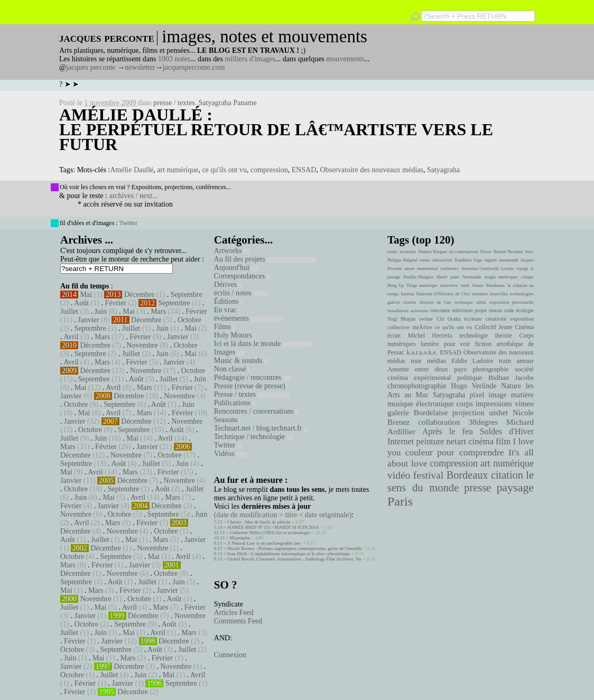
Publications (235, 403)
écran (394, 335)
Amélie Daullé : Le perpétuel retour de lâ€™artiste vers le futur (276, 129)
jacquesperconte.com (194, 67)
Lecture (507, 269)
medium (480, 294)
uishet (498, 413)
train (505, 361)
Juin (101, 311)
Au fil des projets (265, 259)
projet (481, 310)
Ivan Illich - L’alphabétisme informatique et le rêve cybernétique (289, 554)
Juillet (69, 311)
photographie (491, 369)
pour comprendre (471, 452)
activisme (420, 311)
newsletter (140, 67)
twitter (426, 319)
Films (224, 327)
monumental (428, 269)
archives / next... (133, 196)
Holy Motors (234, 335)
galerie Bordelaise (417, 413)
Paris (400, 501)
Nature (511, 386)
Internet (401, 442)
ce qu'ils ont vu (224, 170)
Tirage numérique (422, 286)
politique (470, 377)
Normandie (472, 277)
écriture (473, 319)
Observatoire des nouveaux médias (372, 170)
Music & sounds (241, 361)
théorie (504, 335)
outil (465, 285)
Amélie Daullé (132, 170)
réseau (495, 310)
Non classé (232, 369)
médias (437, 361)
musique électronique (420, 404)
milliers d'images (250, 59)
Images (229, 352)
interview (449, 285)
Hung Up (396, 286)
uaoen (409, 269)
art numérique (178, 170)
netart (456, 441)
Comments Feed (238, 621)
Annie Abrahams (488, 285)
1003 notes (174, 59)
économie (408, 252)
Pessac (486, 252)
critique (527, 277)
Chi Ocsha (448, 319)
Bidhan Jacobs (511, 377)
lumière (430, 344)
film (503, 441)
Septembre (187, 295)
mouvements (345, 59)
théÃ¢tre (422, 327)
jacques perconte (91, 67)
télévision (463, 310)
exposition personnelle (512, 302)
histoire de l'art (435, 302)
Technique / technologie (254, 437)
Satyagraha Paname (228, 103)
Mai (86, 295)
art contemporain (464, 252)
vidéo (399, 475)
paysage (515, 488)
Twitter (128, 223)
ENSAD (304, 170)
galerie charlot (402, 302)
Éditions (228, 301)
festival (428, 475)
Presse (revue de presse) (251, 386)
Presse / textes (252, 394)
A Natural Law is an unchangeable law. (264, 543)
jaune (455, 277)
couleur (419, 452)
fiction (484, 344)
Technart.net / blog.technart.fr (261, 428)
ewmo (425, 260)
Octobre (189, 320)
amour (525, 361)
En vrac (227, 310)
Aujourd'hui (236, 268)
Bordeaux (467, 475)
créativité (496, 319)
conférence (449, 269)
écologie (525, 310)
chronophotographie (417, 386)
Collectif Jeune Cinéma (504, 327)
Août (81, 303)
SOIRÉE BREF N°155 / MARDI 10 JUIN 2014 (273, 527)
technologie (474, 335)
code (509, 310)
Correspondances (242, 276)
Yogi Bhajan (401, 319)
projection (468, 413)
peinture (430, 442)
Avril (71, 337)
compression (269, 170)
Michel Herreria (430, 335)
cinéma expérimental (419, 377)
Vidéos (230, 454)
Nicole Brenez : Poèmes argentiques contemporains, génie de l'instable (295, 548)
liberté (442, 277)
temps (392, 252)
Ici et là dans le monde (263, 344)
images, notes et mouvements (264, 36)
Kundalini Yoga (468, 260)
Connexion (230, 655)
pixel (477, 395)
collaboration (439, 422)
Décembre (140, 295)
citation (507, 475)
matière (522, 395)
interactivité (442, 260)
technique (464, 302)
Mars (158, 311)
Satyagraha (443, 170)
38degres (483, 422)
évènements (248, 318)
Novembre (142, 345)
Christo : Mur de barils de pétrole (259, 522)
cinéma (481, 441)
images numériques (501, 277)
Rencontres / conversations (256, 411)
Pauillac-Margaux (418, 277)
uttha (481, 302)
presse (477, 488)
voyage (522, 269)
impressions (494, 404)
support (490, 260)
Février (115, 303)
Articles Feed (234, 613)
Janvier (88, 320)
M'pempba (240, 538)
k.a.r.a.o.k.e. (422, 352)
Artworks (232, 251)
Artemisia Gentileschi (480, 269)
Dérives (228, 284)
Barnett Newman (508, 252)
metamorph (508, 260)
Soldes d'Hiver (507, 431)
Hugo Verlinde (474, 386)
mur (416, 361)
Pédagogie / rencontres (252, 377)
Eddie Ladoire (472, 361)
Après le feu (448, 431)
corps (465, 404)
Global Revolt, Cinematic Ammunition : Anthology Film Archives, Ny (294, 559)
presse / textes (174, 103)
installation (398, 311)
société (524, 369)
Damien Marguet (433, 252)
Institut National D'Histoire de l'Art (435, 294)
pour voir (457, 344)
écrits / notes (241, 293)
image (498, 395)
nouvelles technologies (512, 294)
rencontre (441, 310)
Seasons (228, 420)
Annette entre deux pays (427, 369)
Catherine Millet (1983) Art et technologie (270, 533)
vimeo (524, 404)
